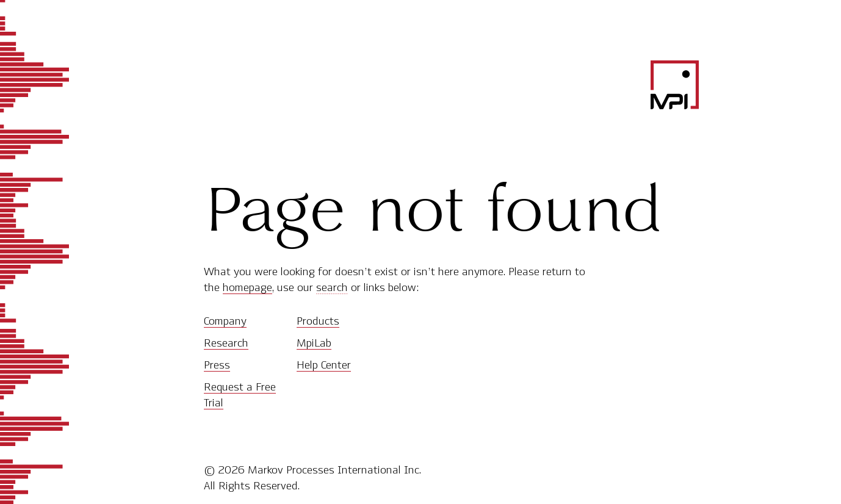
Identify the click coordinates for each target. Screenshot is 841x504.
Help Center (324, 365)
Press (217, 365)
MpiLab (314, 343)
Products (318, 321)
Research (226, 343)
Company (225, 321)
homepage (247, 287)
